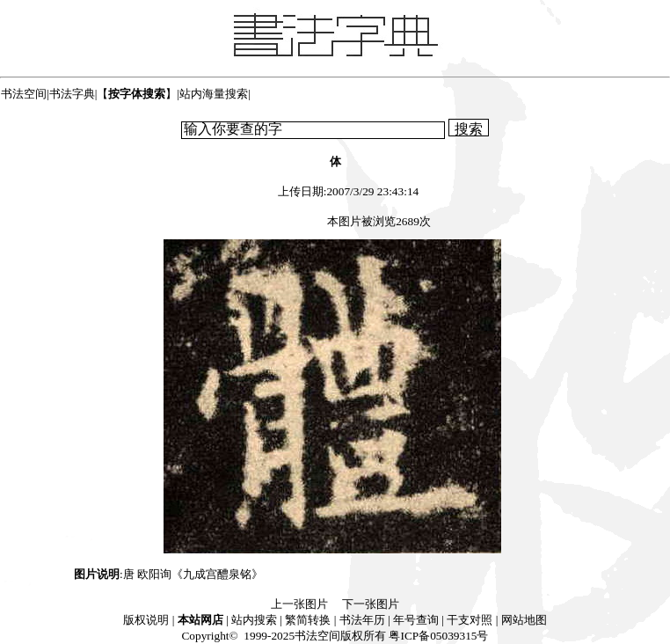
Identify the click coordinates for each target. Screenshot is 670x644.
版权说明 (146, 620)
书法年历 (362, 620)
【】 (137, 94)
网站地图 (524, 620)
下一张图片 (371, 604)
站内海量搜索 (214, 94)
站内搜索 (254, 620)
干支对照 (470, 620)
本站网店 (200, 620)
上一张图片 (299, 604)
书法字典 (72, 94)
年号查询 (416, 620)
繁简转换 (308, 620)
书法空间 (24, 94)
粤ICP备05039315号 (438, 636)
